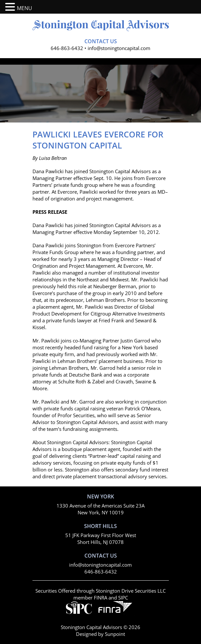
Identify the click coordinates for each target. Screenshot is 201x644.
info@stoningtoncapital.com (119, 48)
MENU (25, 8)
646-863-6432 (67, 48)
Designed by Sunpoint (100, 634)
